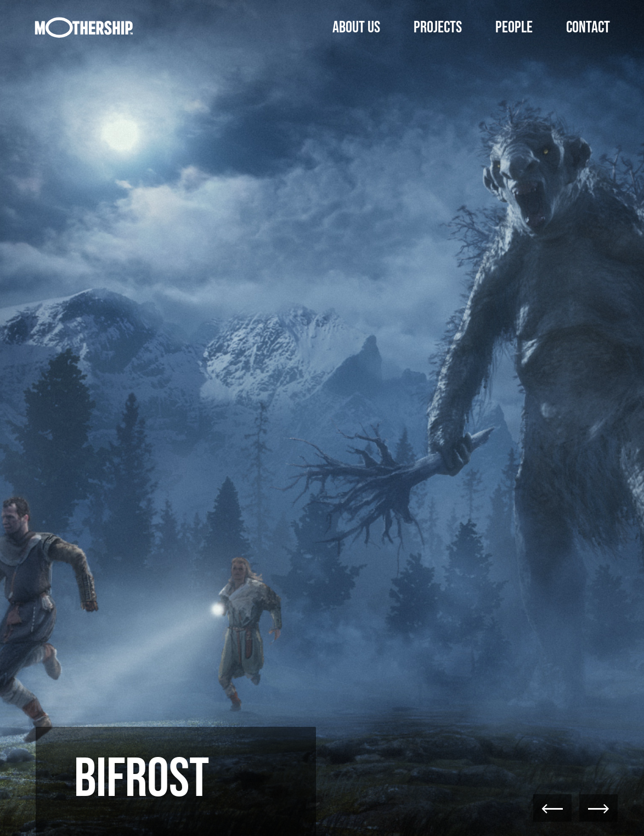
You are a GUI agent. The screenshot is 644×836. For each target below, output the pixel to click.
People (514, 27)
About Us (356, 27)
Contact (588, 27)
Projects (438, 27)
